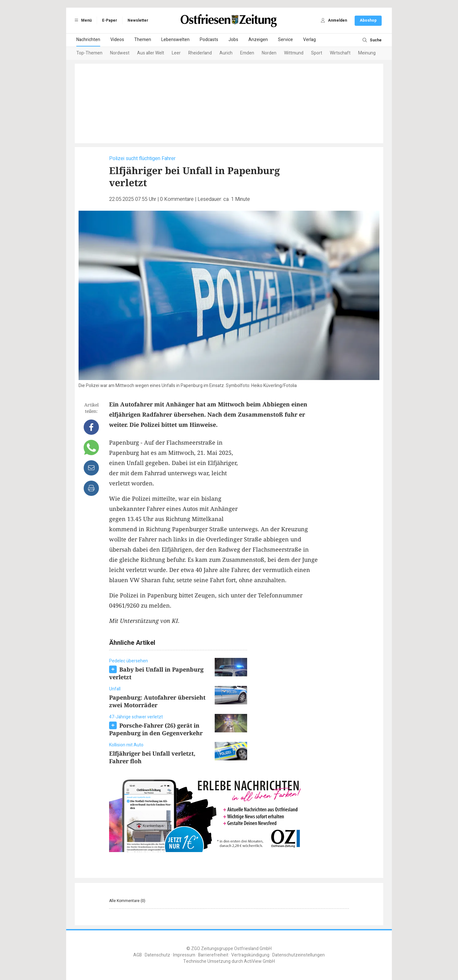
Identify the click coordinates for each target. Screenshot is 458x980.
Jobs (233, 40)
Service (285, 40)
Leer (176, 53)
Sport (317, 53)
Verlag (309, 40)
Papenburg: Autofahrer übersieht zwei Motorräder (157, 701)
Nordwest (120, 53)
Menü (82, 20)
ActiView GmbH (259, 961)
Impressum (184, 955)
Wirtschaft (340, 53)
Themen (143, 40)
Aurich (226, 53)
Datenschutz (157, 955)
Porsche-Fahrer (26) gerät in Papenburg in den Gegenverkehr (156, 729)
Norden (269, 53)
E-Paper (110, 20)
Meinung (367, 53)
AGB (138, 955)
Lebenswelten (175, 40)
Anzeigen (258, 40)
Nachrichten (88, 40)
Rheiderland (200, 53)
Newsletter (138, 20)
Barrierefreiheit (213, 955)
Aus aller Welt (151, 53)
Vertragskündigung (250, 955)
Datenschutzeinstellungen (298, 955)
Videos (117, 40)
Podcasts (209, 40)
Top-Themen (89, 53)
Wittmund (294, 53)
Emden (247, 53)
